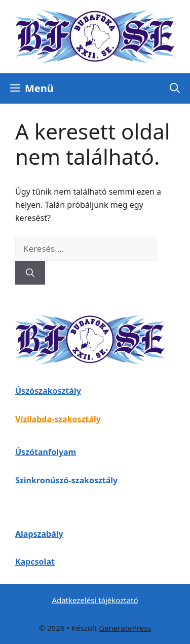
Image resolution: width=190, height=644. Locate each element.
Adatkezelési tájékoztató (95, 600)
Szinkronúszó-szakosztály (66, 480)
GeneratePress (125, 628)
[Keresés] (30, 273)
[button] (175, 88)
